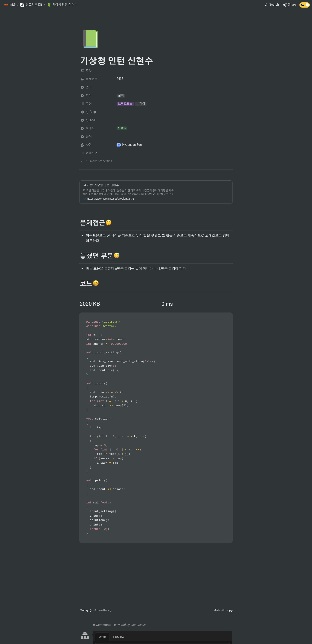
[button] (10, 5)
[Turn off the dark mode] (305, 6)
